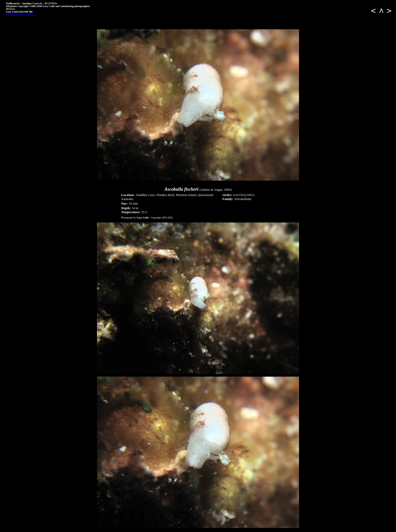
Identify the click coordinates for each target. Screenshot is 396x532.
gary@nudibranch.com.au (20, 15)
